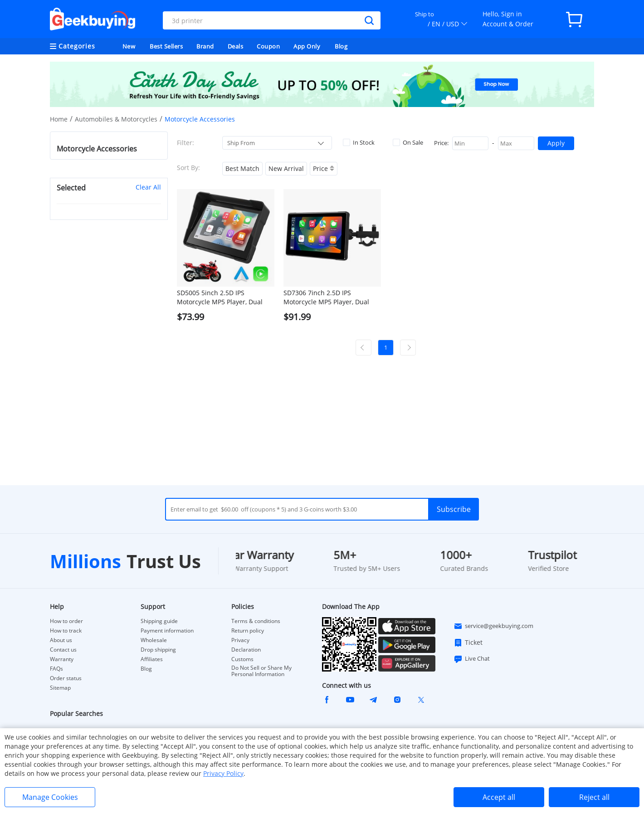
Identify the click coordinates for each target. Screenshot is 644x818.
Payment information (167, 631)
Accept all (499, 797)
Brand (205, 46)
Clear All (148, 187)
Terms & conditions (256, 621)
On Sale (408, 142)
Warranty (62, 659)
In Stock (359, 142)
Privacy (240, 640)
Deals (236, 46)
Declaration (246, 650)
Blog (341, 46)
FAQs (56, 669)
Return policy (248, 631)
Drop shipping (158, 650)
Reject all (594, 797)
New (129, 46)
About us (61, 640)
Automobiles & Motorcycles (116, 119)
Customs (242, 659)
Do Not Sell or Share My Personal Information (261, 671)
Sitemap (60, 688)
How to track (66, 631)
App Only (307, 46)
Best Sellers (166, 46)
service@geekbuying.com (493, 626)
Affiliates (152, 659)
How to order (66, 621)
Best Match (242, 168)
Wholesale (154, 640)
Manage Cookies (50, 797)
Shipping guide (159, 621)
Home (59, 119)
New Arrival (286, 168)
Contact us (63, 650)
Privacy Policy (223, 773)
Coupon (268, 46)
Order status (66, 678)
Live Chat (472, 659)
